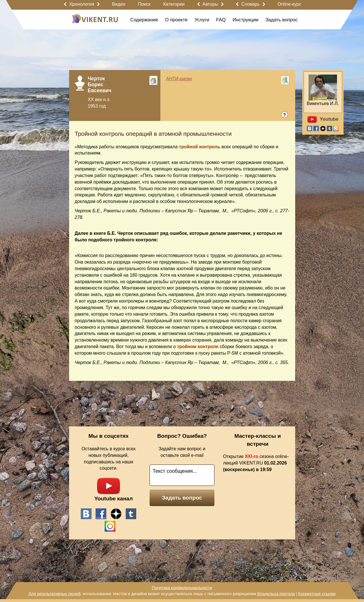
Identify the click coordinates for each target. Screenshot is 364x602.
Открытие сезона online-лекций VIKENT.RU (256, 463)
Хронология (82, 4)
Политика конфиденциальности (182, 588)
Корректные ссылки (317, 594)
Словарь (251, 4)
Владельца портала (276, 594)
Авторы (210, 4)
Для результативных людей (54, 594)
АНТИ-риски (179, 79)
